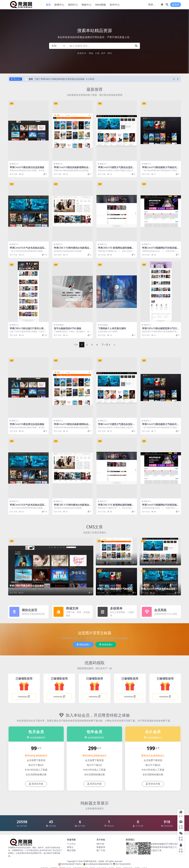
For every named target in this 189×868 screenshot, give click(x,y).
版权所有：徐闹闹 (97, 861)
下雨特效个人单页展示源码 (112, 328)
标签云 (70, 847)
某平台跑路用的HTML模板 (68, 328)
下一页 (106, 345)
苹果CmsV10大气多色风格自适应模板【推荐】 (28, 249)
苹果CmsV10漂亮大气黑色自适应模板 (116, 169)
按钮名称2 (106, 645)
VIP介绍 (100, 844)
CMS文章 (94, 527)
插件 (103, 53)
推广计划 (101, 850)
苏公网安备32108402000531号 (98, 864)
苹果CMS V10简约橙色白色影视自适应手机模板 (72, 249)
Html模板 (60, 325)
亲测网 (86, 861)
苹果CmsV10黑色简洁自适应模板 (27, 167)
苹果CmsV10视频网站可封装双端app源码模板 (160, 249)
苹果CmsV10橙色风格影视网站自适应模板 (72, 169)
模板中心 (15, 164)
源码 (110, 53)
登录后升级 (36, 784)
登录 (176, 5)
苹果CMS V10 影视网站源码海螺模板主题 (116, 249)
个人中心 (71, 844)
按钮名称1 (83, 645)
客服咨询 (101, 847)
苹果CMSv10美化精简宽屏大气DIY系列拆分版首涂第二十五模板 (160, 330)
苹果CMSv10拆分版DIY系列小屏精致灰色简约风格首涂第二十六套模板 (28, 330)
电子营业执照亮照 (122, 864)
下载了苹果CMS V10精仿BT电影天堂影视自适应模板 (60, 79)
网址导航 (71, 850)
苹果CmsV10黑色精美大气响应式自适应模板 (161, 169)
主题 (97, 53)
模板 (91, 53)
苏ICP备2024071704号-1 (71, 864)
